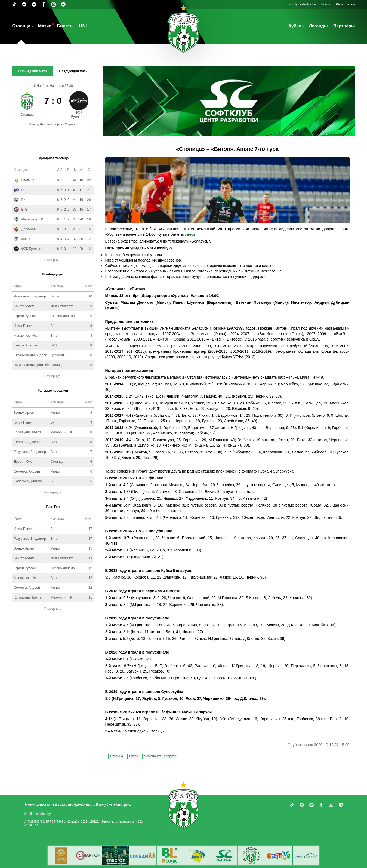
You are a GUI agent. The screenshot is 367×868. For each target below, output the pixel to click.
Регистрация (345, 4)
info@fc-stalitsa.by (303, 4)
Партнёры (344, 26)
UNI (83, 26)
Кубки (295, 26)
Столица (21, 26)
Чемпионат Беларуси (160, 756)
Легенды (318, 26)
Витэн (134, 756)
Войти (326, 4)
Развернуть (53, 260)
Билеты (65, 26)
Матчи (45, 26)
